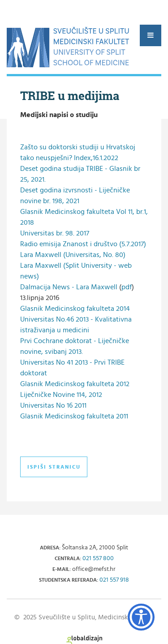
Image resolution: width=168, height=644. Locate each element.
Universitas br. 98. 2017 (55, 233)
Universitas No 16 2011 (53, 405)
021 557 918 (114, 580)
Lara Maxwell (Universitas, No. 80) (73, 255)
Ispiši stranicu (54, 467)
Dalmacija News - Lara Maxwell (69, 287)
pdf (127, 287)
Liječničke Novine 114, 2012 (61, 395)
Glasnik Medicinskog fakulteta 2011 (74, 416)
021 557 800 (98, 558)
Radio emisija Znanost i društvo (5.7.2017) (83, 244)
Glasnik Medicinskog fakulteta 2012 (75, 384)
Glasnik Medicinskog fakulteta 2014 (75, 309)
